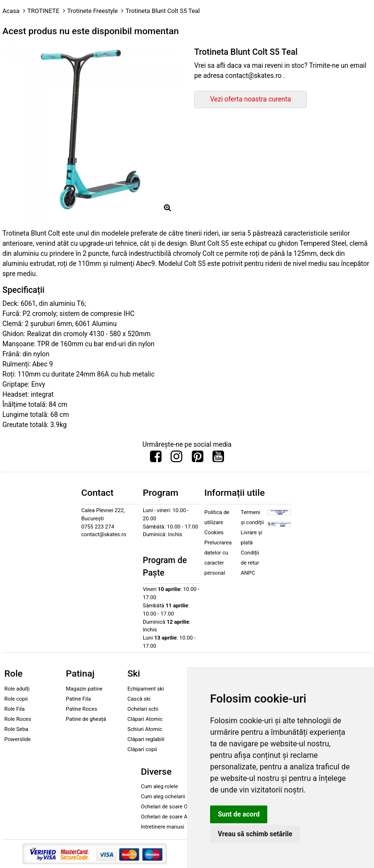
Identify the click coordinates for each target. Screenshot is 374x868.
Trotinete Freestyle (93, 11)
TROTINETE (44, 11)
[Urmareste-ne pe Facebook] (156, 459)
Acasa (11, 11)
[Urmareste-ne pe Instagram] (176, 459)
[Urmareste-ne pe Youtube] (218, 459)
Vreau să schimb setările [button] (255, 834)
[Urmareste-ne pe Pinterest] (198, 459)
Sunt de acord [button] (239, 814)
